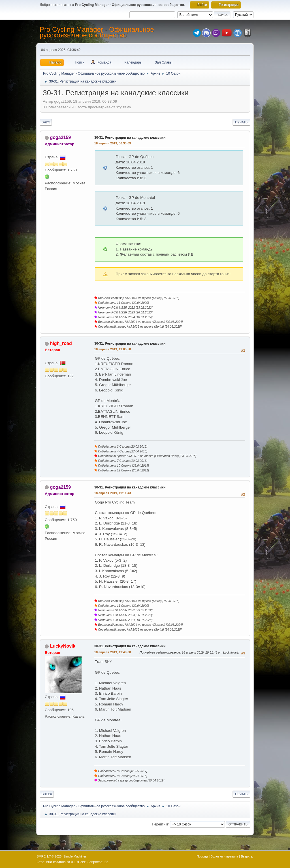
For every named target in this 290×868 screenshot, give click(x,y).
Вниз (46, 122)
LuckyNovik (63, 646)
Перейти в (160, 824)
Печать (241, 122)
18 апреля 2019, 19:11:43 (113, 493)
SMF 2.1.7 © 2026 (49, 856)
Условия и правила (225, 856)
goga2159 (60, 137)
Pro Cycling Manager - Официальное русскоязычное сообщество (97, 32)
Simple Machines (75, 856)
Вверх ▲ (247, 856)
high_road (61, 343)
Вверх (47, 794)
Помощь (202, 856)
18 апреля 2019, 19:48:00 (113, 652)
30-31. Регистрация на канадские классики (130, 138)
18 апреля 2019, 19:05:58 (113, 349)
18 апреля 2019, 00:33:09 (113, 143)
